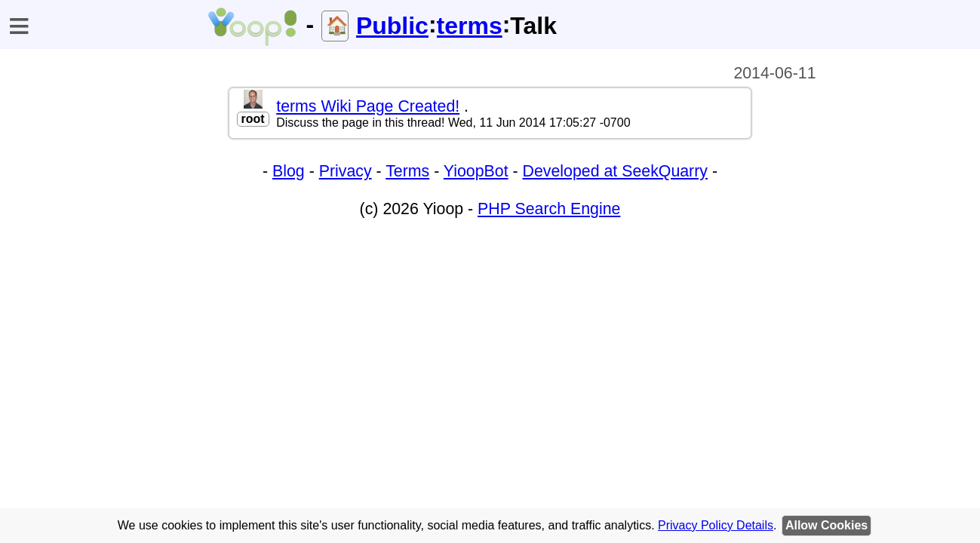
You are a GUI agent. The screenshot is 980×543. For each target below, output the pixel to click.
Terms (407, 171)
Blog (289, 171)
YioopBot (476, 171)
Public (392, 26)
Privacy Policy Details (716, 525)
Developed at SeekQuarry (615, 171)
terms (470, 26)
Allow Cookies (826, 525)
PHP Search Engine (549, 209)
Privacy (346, 171)
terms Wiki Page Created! (368, 106)
